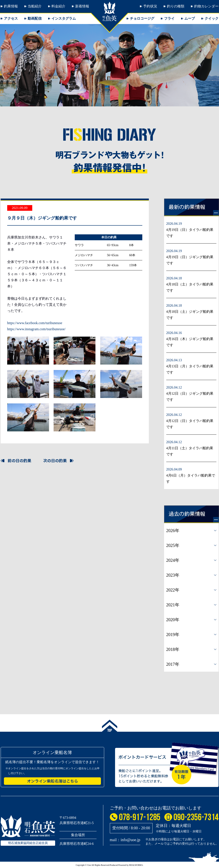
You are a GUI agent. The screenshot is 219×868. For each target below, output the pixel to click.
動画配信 (35, 18)
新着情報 (82, 6)
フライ (169, 18)
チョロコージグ (142, 18)
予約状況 (150, 6)
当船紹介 (35, 6)
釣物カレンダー (206, 6)
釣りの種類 (176, 6)
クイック (212, 18)
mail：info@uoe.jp (125, 840)
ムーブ (190, 18)
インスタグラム (64, 18)
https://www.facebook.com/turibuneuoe (35, 323)
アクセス (11, 18)
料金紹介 (58, 6)
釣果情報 (11, 6)
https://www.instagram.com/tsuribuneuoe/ (36, 329)
